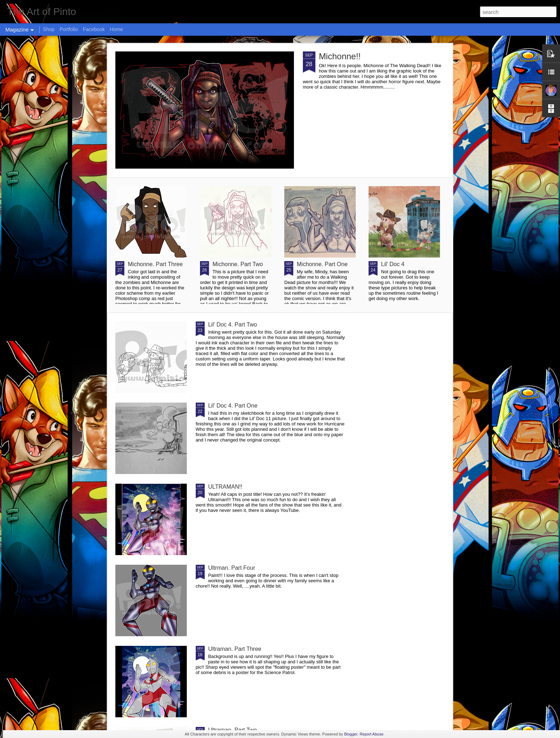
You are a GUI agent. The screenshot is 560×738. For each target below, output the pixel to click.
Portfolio (69, 29)
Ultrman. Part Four (232, 568)
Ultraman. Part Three (235, 649)
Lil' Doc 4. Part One (233, 406)
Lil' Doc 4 (393, 264)
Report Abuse (372, 734)
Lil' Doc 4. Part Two (233, 325)
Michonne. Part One (322, 264)
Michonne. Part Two (238, 264)
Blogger (351, 734)
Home (116, 29)
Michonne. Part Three (155, 264)
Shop (49, 29)
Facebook (94, 29)
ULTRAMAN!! (225, 487)
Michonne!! (340, 56)
